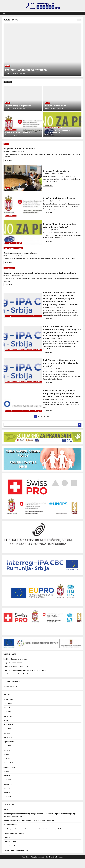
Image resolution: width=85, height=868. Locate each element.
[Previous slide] (78, 20)
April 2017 (7, 768)
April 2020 (7, 721)
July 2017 (7, 759)
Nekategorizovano (11, 130)
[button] (4, 13)
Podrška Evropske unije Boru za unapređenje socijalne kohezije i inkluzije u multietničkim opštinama (23, 408)
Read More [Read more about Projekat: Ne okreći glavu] (49, 185)
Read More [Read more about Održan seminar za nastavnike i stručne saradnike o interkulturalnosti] (9, 285)
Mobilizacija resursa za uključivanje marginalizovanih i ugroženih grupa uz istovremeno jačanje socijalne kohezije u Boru (40, 418)
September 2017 (9, 751)
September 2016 (9, 776)
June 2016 (7, 780)
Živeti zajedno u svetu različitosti (13, 248)
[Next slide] (80, 20)
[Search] (80, 434)
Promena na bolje (10, 851)
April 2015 (7, 806)
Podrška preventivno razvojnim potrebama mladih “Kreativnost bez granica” (23, 377)
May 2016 (7, 785)
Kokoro (8, 73)
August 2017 (8, 755)
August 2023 (8, 712)
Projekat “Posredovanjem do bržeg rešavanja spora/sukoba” (59, 131)
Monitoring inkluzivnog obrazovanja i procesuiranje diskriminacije (29, 829)
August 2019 (8, 738)
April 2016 (7, 789)
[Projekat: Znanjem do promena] (42, 49)
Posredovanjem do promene (14, 842)
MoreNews (49, 866)
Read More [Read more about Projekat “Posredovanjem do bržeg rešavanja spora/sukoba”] (49, 242)
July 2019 (7, 742)
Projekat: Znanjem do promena (30, 70)
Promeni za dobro (10, 855)
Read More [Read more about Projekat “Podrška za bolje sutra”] (49, 213)
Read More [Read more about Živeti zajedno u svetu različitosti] (9, 263)
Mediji (6, 818)
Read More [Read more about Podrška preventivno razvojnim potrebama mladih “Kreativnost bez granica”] (49, 389)
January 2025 (8, 708)
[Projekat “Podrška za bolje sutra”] (23, 125)
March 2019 (8, 746)
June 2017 (7, 763)
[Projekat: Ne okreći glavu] (62, 98)
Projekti (8, 66)
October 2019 (8, 734)
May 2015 (7, 802)
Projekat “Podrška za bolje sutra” (19, 132)
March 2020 (8, 725)
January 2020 (8, 729)
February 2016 (9, 793)
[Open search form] (83, 13)
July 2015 (7, 797)
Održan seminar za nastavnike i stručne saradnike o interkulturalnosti (42, 273)
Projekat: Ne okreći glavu (55, 106)
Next (48, 425)
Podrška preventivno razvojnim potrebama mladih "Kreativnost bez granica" (27, 317)
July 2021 (7, 716)
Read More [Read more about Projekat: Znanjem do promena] (9, 161)
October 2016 (8, 772)
